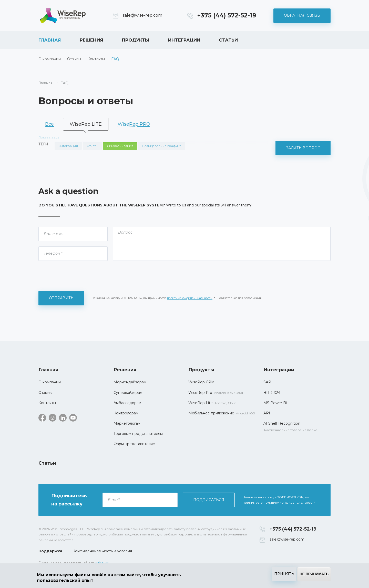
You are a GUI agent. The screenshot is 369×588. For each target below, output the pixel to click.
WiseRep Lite (201, 403)
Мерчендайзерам (130, 382)
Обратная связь (302, 15)
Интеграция (68, 146)
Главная (50, 40)
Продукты (136, 40)
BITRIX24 (272, 393)
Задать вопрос (303, 148)
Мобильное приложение (211, 413)
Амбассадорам (127, 403)
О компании (50, 59)
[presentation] (77, 276)
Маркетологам (127, 423)
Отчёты (92, 146)
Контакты (96, 59)
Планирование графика (162, 146)
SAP (267, 382)
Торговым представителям (138, 434)
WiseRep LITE (86, 124)
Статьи (228, 40)
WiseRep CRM (63, 16)
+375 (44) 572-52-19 (227, 15)
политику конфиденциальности (190, 298)
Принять (284, 574)
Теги (43, 144)
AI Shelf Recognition (282, 423)
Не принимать (314, 574)
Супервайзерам (128, 393)
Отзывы (74, 59)
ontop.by (102, 562)
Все (49, 124)
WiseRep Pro (200, 393)
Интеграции (184, 40)
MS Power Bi (275, 403)
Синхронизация (120, 146)
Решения (91, 40)
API (267, 413)
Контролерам (126, 413)
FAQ (115, 59)
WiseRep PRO (134, 124)
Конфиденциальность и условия (102, 551)
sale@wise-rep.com (142, 15)
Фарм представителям (134, 444)
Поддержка (50, 551)
